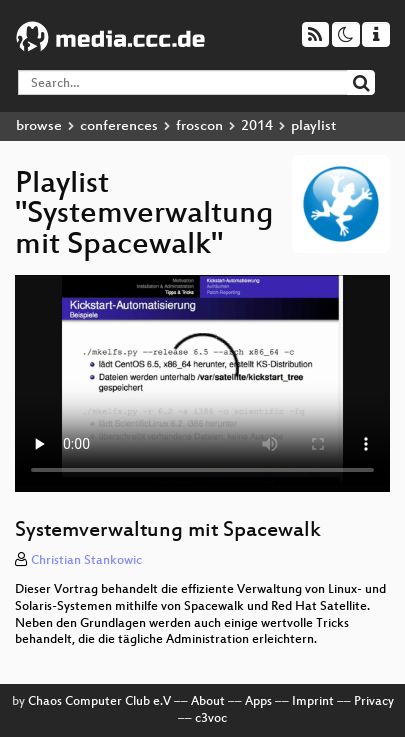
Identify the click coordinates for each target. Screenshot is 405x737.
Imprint (313, 702)
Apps (258, 702)
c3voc (211, 719)
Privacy (374, 702)
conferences (119, 126)
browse (39, 126)
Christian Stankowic (86, 561)
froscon (199, 126)
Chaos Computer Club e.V (99, 702)
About (208, 702)
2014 (257, 126)
